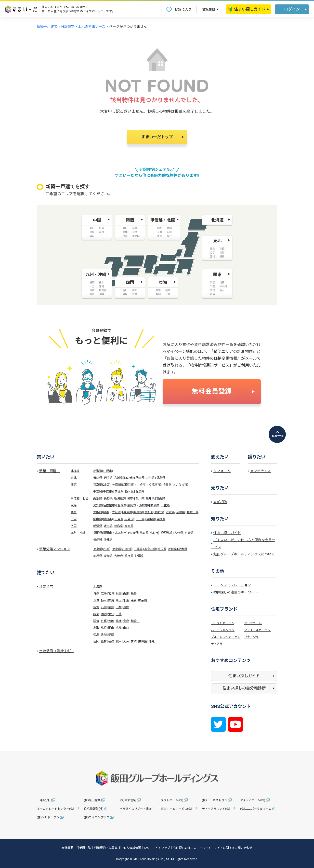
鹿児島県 (167, 533)
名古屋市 (109, 505)
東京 (134, 600)
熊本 (119, 642)
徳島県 (118, 526)
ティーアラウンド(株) (216, 809)
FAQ (147, 848)
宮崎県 (189, 533)
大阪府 (98, 512)
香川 (104, 635)
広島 (119, 628)
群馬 (111, 600)
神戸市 (138, 512)
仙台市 (128, 478)
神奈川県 (118, 485)
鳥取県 (151, 519)
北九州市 (121, 533)
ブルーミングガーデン (226, 637)
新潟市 (128, 498)
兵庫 (119, 621)
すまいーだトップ (157, 137)
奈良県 (181, 512)
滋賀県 (170, 512)
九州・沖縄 (78, 533)
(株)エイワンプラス (97, 817)
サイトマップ (161, 848)
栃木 (104, 600)
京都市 (159, 512)
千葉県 (98, 492)
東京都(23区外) (122, 549)
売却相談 (220, 502)
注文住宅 (46, 587)
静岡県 (122, 505)
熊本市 (154, 533)
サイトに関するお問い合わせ (233, 848)
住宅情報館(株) (94, 809)
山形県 (150, 478)
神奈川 (143, 600)
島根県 (161, 519)
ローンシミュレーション (232, 585)
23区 (106, 485)
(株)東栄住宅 (128, 800)
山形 (126, 593)
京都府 (149, 512)
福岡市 (107, 533)
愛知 (111, 614)
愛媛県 (98, 526)
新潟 (96, 607)
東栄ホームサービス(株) (176, 809)
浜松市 (144, 505)
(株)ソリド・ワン (48, 817)
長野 (126, 607)
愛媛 (111, 635)
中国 (74, 519)
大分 (126, 642)
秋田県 (140, 478)
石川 (104, 607)
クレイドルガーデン (257, 630)
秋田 (119, 593)
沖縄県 (108, 540)
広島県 (119, 519)
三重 (119, 614)
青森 (96, 593)
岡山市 (107, 519)
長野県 (108, 498)
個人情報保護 (132, 848)
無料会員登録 (212, 391)
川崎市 (141, 485)
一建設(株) (44, 800)
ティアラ (217, 644)
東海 (74, 505)
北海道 (75, 471)
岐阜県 (155, 505)
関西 (74, 512)
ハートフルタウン (223, 630)
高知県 (129, 526)
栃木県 (129, 492)
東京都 (98, 485)
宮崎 (134, 642)
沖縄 (152, 642)
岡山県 (98, 519)
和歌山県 (193, 512)
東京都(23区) (102, 549)
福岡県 (98, 533)
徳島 (96, 635)
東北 (74, 478)
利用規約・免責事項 (107, 848)
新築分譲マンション (55, 549)
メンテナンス (261, 471)
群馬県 (140, 492)
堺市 (106, 512)
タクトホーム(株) (172, 800)
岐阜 (96, 614)
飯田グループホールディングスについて (244, 554)
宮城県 (118, 478)
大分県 (179, 533)
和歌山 (135, 621)
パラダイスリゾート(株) (135, 809)
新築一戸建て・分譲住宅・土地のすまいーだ (71, 27)
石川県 (140, 498)
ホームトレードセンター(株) (55, 809)
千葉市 (107, 492)
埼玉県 (167, 485)
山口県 (140, 519)
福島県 (161, 478)
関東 (74, 485)
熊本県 (144, 533)
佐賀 (104, 642)
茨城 (96, 600)
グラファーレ (253, 623)
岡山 (111, 628)
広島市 (129, 519)
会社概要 (67, 848)
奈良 (126, 621)
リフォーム (222, 471)
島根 (104, 628)
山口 (126, 628)
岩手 (104, 593)
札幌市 (107, 471)
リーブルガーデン (223, 623)
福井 (111, 607)
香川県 (108, 526)
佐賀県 (134, 533)
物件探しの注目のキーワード (236, 592)
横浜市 (129, 485)
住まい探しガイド (247, 9)
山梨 (119, 607)
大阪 (111, 621)
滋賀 (96, 621)
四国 (74, 526)
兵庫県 (128, 512)
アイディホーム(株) (253, 800)
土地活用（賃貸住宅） (56, 651)
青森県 (98, 478)
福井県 (150, 498)
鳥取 (96, 628)
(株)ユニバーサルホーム (256, 809)
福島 (134, 593)
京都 (104, 621)
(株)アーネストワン (215, 800)
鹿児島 (143, 642)
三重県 (165, 505)
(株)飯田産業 (92, 800)
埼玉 (119, 600)
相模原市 (154, 485)
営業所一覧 (84, 848)
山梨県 (98, 498)
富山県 (161, 498)
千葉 (126, 600)
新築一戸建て (50, 471)
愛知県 (98, 505)
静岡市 (132, 505)
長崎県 (98, 540)
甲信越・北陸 (79, 498)
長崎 (111, 642)
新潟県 (118, 498)
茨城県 (119, 492)
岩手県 (108, 478)
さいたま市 (180, 485)
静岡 (104, 614)
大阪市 (116, 512)
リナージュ (251, 637)
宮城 (111, 593)
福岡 (96, 642)
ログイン (292, 9)
